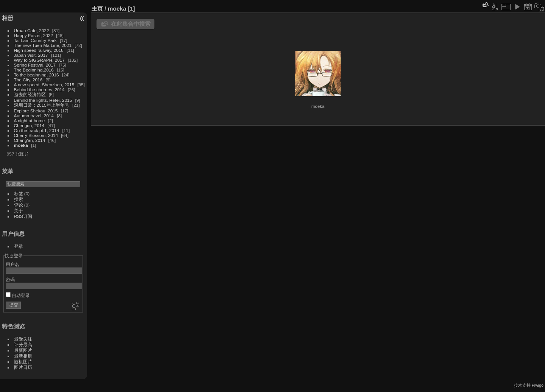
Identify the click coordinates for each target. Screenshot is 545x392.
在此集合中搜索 (131, 24)
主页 (97, 9)
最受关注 (23, 339)
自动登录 (18, 295)
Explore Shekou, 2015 (36, 111)
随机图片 (23, 362)
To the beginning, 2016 (37, 75)
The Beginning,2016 (34, 70)
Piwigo (538, 385)
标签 (19, 194)
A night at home (30, 121)
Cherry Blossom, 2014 (36, 135)
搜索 (19, 199)
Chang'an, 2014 (30, 140)
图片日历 (23, 367)
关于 (19, 211)
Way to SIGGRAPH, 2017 (39, 60)
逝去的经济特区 (30, 94)
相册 (8, 18)
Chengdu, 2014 (29, 125)
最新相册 (23, 356)
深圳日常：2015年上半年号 (42, 105)
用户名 (12, 264)
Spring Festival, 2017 (35, 65)
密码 (10, 279)
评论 (19, 205)
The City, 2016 (28, 80)
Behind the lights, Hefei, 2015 (43, 100)
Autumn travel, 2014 (34, 116)
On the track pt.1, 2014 (37, 130)
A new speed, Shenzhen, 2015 (44, 85)
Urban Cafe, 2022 (32, 30)
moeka (21, 145)
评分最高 (23, 345)
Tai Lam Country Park (35, 40)
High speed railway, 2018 (39, 50)
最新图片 (23, 350)
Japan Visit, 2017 (31, 55)
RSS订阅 (23, 216)
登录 (19, 246)
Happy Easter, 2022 (33, 35)
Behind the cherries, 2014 (39, 89)
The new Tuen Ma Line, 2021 (43, 45)
